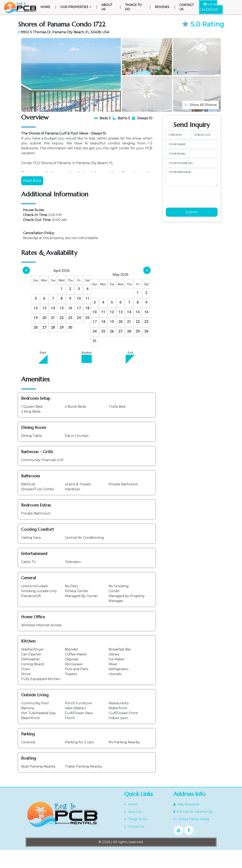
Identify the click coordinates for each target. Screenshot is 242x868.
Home (46, 7)
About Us (107, 7)
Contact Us (187, 7)
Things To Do (133, 7)
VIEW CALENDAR (209, 7)
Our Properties (75, 7)
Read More (32, 199)
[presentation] (197, 213)
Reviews (162, 7)
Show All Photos (201, 120)
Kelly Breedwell (186, 822)
